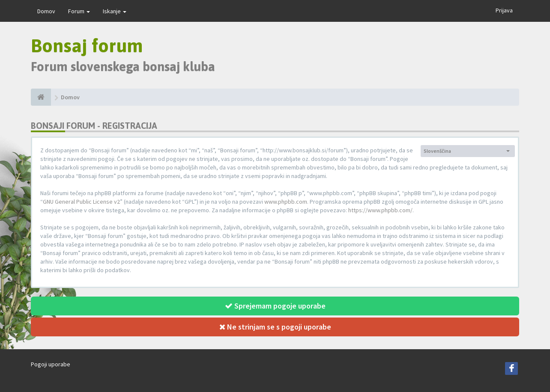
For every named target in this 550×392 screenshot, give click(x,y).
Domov (46, 11)
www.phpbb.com (286, 202)
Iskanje (115, 11)
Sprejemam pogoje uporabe (275, 306)
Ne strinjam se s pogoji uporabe (275, 327)
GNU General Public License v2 (81, 202)
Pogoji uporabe (51, 364)
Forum (79, 11)
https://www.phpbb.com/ (380, 210)
